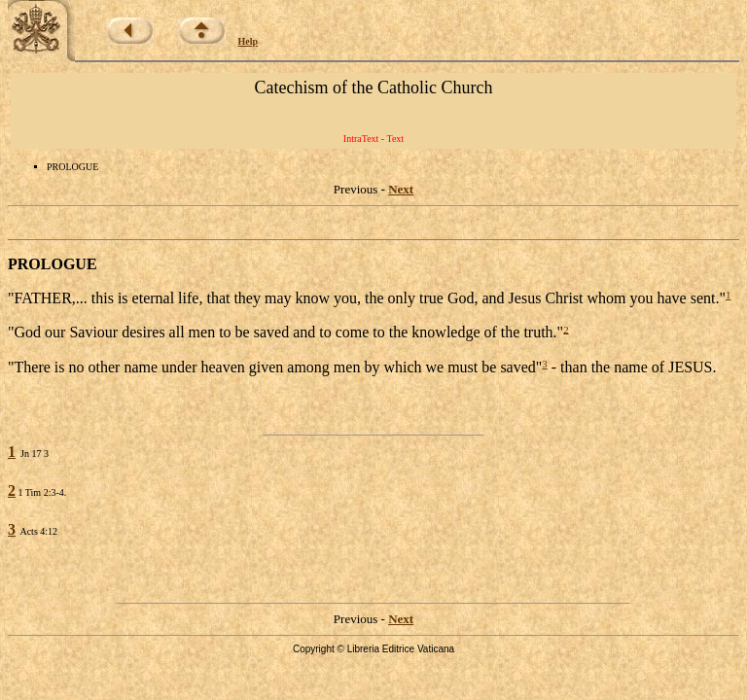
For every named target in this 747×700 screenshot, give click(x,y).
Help (249, 41)
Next (401, 189)
